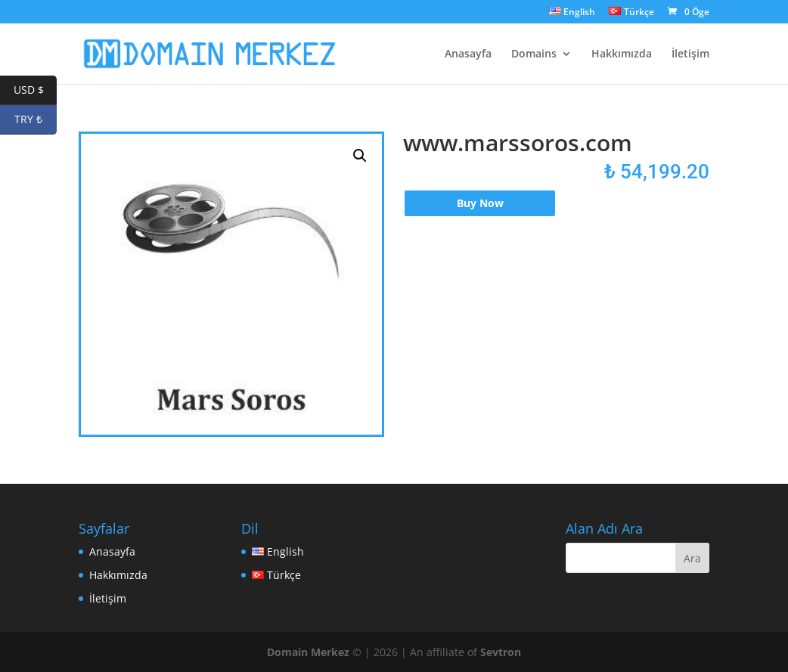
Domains (534, 54)
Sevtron (501, 652)
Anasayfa (468, 54)
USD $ (36, 90)
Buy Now (480, 203)
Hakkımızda (622, 54)
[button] (360, 156)
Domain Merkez (308, 652)
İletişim (690, 54)
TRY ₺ (36, 120)
